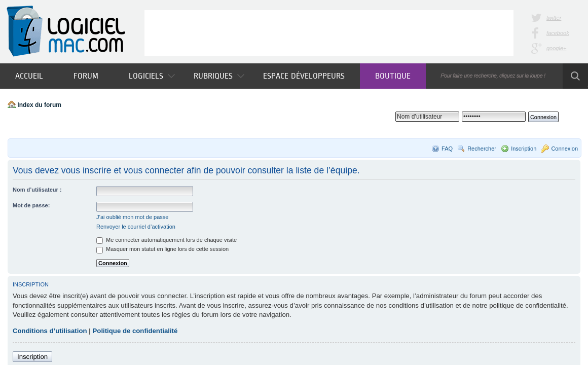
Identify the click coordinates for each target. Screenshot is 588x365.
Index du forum (39, 105)
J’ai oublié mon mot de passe (132, 217)
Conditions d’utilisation (50, 331)
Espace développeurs (304, 76)
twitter (554, 18)
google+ (556, 48)
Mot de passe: (31, 205)
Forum (86, 76)
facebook (558, 33)
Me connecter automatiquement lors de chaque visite (167, 240)
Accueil (29, 76)
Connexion (564, 149)
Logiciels (152, 76)
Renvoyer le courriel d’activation (136, 227)
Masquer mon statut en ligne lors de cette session (162, 249)
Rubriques (219, 76)
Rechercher (482, 149)
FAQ (447, 149)
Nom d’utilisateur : (37, 190)
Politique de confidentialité (135, 331)
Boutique (393, 76)
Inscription (524, 149)
